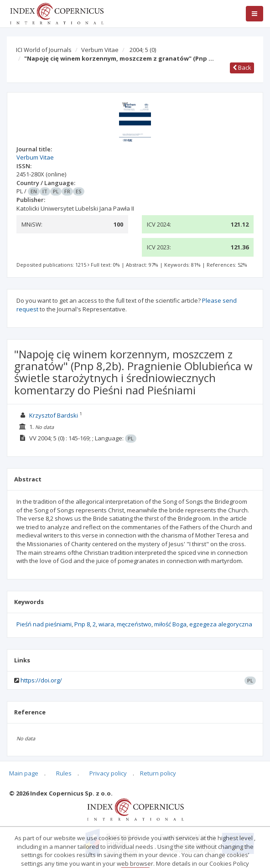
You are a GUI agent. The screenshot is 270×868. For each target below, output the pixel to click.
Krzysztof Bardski (54, 415)
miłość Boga (170, 624)
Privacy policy (108, 773)
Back (242, 67)
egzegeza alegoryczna (221, 624)
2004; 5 (143, 50)
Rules (64, 773)
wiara (106, 624)
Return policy (158, 773)
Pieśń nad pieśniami (44, 624)
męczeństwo (134, 624)
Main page (24, 773)
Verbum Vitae (100, 50)
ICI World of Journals (44, 50)
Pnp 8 (82, 624)
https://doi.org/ (41, 680)
